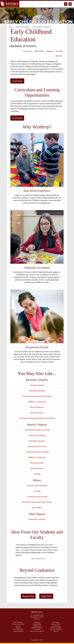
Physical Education (37, 407)
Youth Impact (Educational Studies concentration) (37, 418)
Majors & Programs (22, 27)
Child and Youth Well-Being (37, 486)
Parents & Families (18, 624)
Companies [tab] (50, 51)
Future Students (18, 622)
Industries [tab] (59, 56)
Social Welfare (37, 508)
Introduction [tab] (28, 51)
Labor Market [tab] (39, 51)
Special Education (37, 413)
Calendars (37, 622)
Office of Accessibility (37, 631)
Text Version (56, 626)
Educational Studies (37, 385)
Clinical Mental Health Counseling (37, 430)
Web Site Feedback (56, 629)
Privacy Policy (56, 624)
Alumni (18, 628)
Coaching (37, 491)
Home (11, 27)
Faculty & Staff (18, 629)
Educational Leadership (37, 435)
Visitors (18, 626)
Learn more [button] (17, 81)
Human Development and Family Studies (37, 396)
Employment (37, 626)
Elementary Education (37, 391)
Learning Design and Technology (37, 452)
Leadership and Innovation (37, 446)
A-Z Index (56, 622)
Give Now (37, 629)
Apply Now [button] (46, 596)
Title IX (56, 631)
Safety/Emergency (37, 628)
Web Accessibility (56, 628)
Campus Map (37, 624)
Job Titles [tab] (59, 51)
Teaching (37, 474)
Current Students (18, 631)
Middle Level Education (37, 402)
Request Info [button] (28, 596)
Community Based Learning (37, 497)
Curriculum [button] (17, 118)
